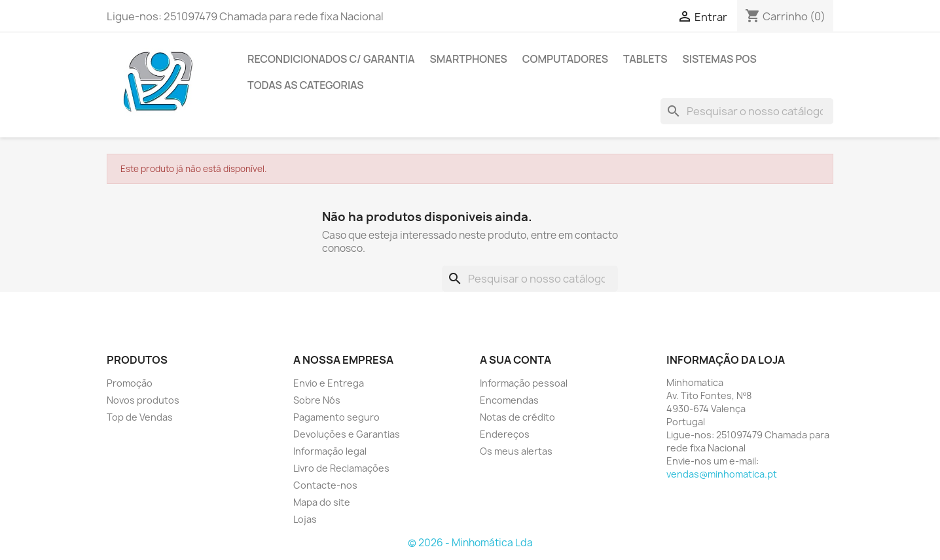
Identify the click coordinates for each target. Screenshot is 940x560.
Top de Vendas (140, 417)
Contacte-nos (325, 485)
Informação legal (330, 451)
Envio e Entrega (329, 383)
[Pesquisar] (747, 111)
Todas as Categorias (306, 85)
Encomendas (509, 400)
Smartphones (468, 59)
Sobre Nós (317, 400)
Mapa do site (322, 502)
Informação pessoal (524, 383)
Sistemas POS (720, 59)
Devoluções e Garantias (347, 434)
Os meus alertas (516, 451)
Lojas (305, 519)
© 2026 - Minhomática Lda (470, 543)
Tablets (645, 59)
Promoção (130, 383)
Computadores (565, 59)
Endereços (505, 434)
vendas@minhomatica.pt (722, 474)
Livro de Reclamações (341, 468)
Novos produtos (143, 400)
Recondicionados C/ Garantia (331, 59)
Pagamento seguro (336, 417)
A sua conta (515, 360)
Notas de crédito (517, 417)
